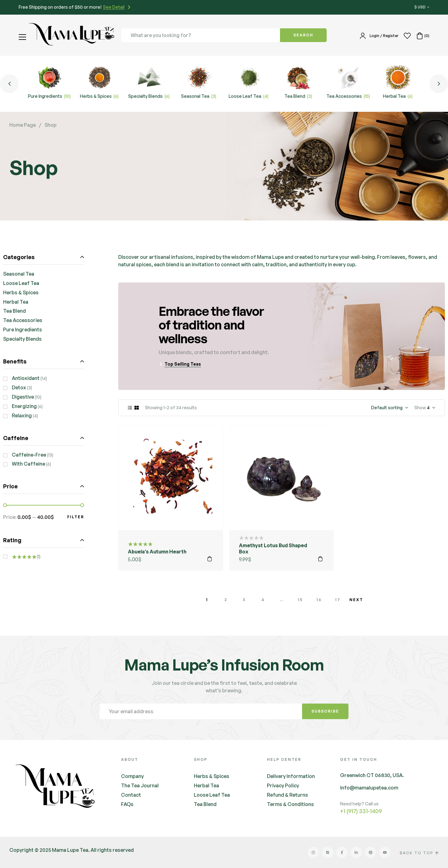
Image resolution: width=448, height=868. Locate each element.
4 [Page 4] (263, 600)
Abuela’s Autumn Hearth (157, 552)
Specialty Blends (22, 339)
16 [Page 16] (319, 600)
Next (356, 600)
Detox (19, 387)
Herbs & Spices (21, 292)
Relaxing (22, 415)
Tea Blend (14, 311)
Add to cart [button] (210, 559)
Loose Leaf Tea (21, 283)
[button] (23, 37)
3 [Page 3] (244, 600)
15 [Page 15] (300, 600)
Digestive (23, 397)
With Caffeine (28, 464)
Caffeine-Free (29, 455)
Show (420, 408)
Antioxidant (26, 378)
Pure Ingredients (23, 330)
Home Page (23, 125)
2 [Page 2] (226, 600)
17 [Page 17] (338, 600)
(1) (26, 557)
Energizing (24, 406)
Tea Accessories (23, 320)
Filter (76, 517)
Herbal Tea (16, 302)
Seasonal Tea (19, 274)
